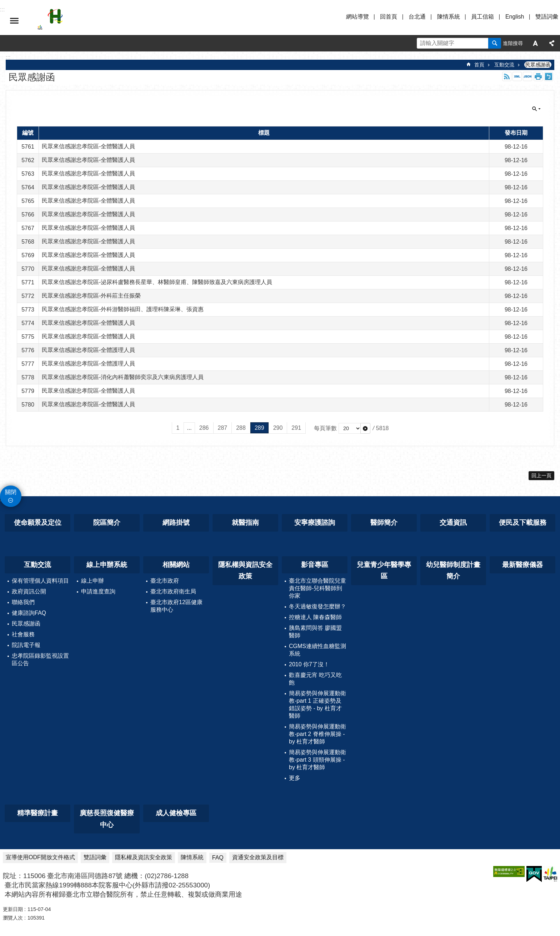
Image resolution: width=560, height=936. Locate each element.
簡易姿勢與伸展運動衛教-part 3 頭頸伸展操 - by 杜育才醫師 (317, 760)
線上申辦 (92, 581)
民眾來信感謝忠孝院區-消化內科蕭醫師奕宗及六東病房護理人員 (123, 377)
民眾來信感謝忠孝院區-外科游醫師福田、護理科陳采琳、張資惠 (123, 309)
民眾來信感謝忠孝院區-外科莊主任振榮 (91, 296)
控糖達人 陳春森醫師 (315, 617)
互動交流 (504, 65)
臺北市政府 (165, 581)
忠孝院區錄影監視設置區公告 (40, 659)
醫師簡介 (384, 522)
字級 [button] (535, 43)
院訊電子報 (26, 645)
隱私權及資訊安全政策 (144, 857)
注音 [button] (549, 76)
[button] (365, 428)
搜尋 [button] (495, 43)
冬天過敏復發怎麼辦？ (317, 606)
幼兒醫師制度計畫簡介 (453, 571)
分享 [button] (552, 43)
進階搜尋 (513, 43)
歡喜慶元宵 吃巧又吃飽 (315, 679)
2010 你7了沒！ (309, 664)
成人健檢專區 (176, 813)
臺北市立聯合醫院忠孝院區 (100, 21)
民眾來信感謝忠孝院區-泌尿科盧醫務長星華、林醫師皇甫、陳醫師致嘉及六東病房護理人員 (157, 282)
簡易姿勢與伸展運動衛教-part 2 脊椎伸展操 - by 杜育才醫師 (317, 734)
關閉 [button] (536, 109)
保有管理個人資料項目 (40, 581)
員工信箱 (482, 17)
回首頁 (389, 17)
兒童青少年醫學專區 (384, 571)
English (515, 17)
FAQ (218, 858)
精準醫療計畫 (37, 813)
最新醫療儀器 (522, 565)
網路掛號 (176, 522)
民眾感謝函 (538, 65)
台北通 (417, 17)
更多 (295, 778)
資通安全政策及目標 (258, 857)
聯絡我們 (23, 602)
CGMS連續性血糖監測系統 (317, 650)
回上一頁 (541, 476)
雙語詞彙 (547, 17)
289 (259, 428)
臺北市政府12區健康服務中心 (176, 606)
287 (223, 428)
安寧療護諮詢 (315, 522)
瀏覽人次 (13, 918)
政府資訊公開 (29, 591)
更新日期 (13, 909)
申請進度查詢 (98, 591)
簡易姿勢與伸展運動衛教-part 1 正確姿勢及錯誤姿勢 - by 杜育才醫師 (317, 705)
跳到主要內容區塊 (4, 4)
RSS (507, 76)
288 (241, 428)
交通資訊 (453, 522)
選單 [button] (14, 21)
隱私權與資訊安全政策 (245, 571)
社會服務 (23, 634)
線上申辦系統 (107, 565)
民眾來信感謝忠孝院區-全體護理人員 (88, 350)
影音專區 (315, 565)
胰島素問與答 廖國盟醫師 (315, 632)
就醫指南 (245, 522)
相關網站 (176, 565)
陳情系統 (449, 17)
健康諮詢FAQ (29, 613)
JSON (527, 76)
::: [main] (8, 57)
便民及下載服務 (523, 522)
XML (517, 76)
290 (278, 428)
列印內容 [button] (538, 76)
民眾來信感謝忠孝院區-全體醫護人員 (88, 146)
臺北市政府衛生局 (173, 591)
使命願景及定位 (38, 522)
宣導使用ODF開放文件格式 (40, 857)
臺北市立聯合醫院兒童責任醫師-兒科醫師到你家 (317, 588)
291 (296, 428)
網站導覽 (357, 17)
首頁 (479, 65)
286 (204, 428)
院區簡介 (107, 522)
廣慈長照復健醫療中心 (107, 819)
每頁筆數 (325, 428)
